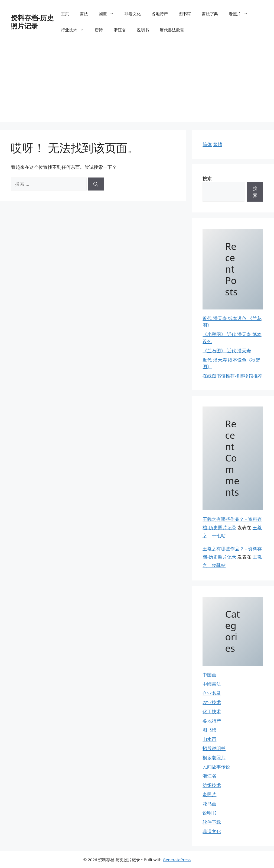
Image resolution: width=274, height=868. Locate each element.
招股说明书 (214, 748)
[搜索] (96, 184)
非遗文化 (133, 14)
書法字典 (210, 14)
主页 (65, 14)
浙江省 (120, 30)
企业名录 (212, 693)
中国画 (209, 675)
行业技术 (75, 30)
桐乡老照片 (214, 758)
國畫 (109, 14)
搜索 (207, 178)
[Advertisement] (137, 84)
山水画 (209, 739)
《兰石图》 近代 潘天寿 (227, 351)
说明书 (143, 30)
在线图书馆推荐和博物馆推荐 (232, 376)
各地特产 (160, 14)
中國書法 (212, 684)
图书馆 (185, 14)
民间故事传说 (216, 767)
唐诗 (99, 30)
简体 (207, 144)
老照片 (241, 14)
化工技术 (212, 711)
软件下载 (212, 822)
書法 (84, 14)
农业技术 (212, 702)
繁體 (218, 144)
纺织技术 (212, 785)
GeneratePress (177, 860)
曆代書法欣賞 (172, 30)
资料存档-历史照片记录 (32, 22)
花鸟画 (209, 804)
